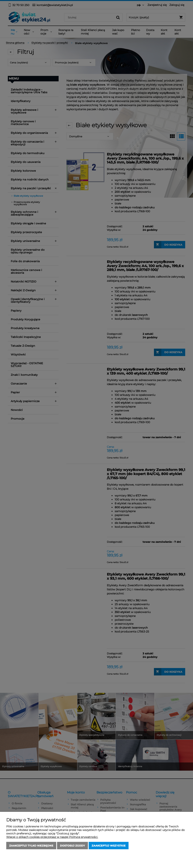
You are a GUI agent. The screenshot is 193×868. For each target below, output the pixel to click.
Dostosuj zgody (72, 846)
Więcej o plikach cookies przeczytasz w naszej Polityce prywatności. (52, 837)
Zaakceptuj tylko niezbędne (31, 846)
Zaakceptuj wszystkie (109, 846)
